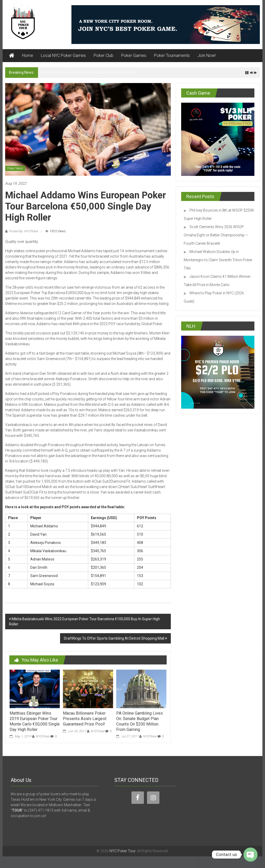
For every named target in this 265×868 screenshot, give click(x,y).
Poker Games (134, 55)
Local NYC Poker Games (63, 55)
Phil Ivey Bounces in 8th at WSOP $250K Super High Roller (88, 72)
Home (28, 55)
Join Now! (207, 55)
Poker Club (104, 55)
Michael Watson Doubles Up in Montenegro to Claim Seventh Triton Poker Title (218, 260)
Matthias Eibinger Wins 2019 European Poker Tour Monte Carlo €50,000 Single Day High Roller (35, 721)
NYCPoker (43, 736)
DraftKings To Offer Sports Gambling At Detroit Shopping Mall (114, 638)
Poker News (15, 168)
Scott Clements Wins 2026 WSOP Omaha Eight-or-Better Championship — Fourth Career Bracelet (216, 235)
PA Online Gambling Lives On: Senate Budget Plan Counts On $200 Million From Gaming (139, 721)
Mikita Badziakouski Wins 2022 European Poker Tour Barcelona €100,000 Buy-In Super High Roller (84, 622)
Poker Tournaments (172, 55)
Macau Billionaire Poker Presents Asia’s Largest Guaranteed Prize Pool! (85, 719)
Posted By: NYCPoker (23, 231)
